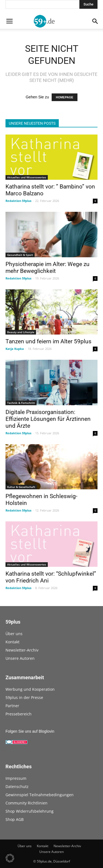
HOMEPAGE (64, 97)
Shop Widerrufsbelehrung (30, 811)
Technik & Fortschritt (21, 403)
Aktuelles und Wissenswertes (27, 177)
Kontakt (12, 642)
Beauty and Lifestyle (21, 332)
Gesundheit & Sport (20, 255)
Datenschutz (17, 786)
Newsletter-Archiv (22, 650)
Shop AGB (15, 819)
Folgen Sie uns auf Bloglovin (30, 731)
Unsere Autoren (20, 658)
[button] (10, 858)
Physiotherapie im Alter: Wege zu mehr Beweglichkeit (48, 268)
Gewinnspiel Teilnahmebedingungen (40, 795)
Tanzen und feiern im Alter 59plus (48, 341)
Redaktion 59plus (18, 201)
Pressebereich (19, 714)
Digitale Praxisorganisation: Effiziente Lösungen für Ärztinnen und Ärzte (48, 419)
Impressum (16, 778)
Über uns (14, 634)
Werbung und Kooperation (30, 689)
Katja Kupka (15, 349)
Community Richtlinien (27, 803)
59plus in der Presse (24, 697)
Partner (12, 706)
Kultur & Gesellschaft (21, 487)
